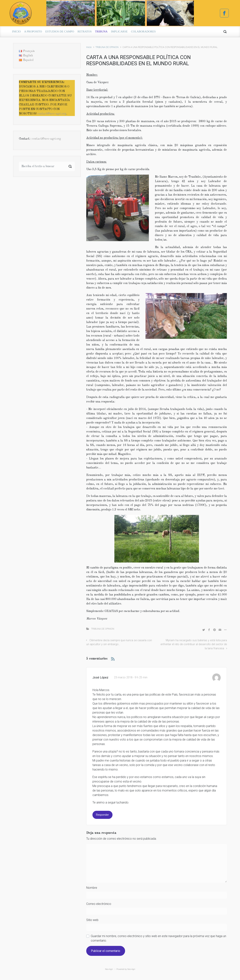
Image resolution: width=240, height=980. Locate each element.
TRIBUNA (101, 31)
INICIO (16, 31)
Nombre (92, 888)
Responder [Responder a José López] (102, 815)
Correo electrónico (99, 904)
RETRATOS (85, 31)
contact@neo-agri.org (52, 114)
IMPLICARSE (119, 31)
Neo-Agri (109, 969)
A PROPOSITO (33, 31)
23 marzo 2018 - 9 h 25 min (131, 677)
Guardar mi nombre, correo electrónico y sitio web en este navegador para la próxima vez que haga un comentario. (158, 938)
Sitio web (92, 920)
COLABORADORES (143, 31)
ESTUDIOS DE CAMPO (60, 31)
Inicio (89, 47)
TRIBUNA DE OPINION (107, 47)
